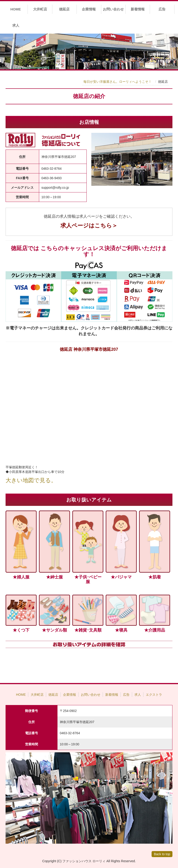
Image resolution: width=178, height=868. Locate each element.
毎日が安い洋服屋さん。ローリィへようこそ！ (118, 82)
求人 (16, 25)
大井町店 (40, 9)
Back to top (162, 854)
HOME (16, 9)
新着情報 (138, 9)
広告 (162, 9)
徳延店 (64, 9)
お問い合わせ (113, 9)
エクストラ (154, 695)
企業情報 (89, 9)
